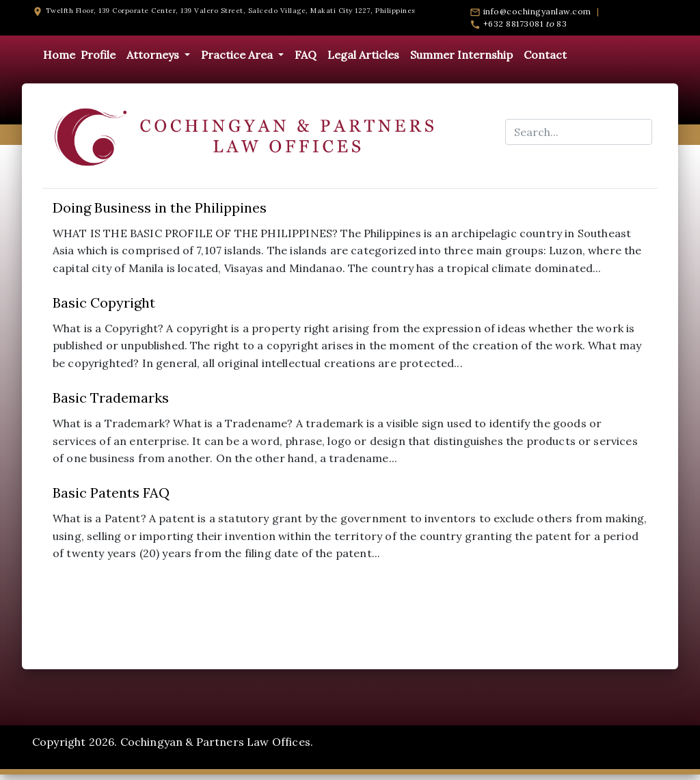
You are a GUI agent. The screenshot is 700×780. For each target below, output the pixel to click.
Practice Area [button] (238, 55)
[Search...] (579, 132)
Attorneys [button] (154, 55)
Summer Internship (461, 55)
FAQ (306, 55)
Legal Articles (363, 55)
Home (59, 55)
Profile (98, 55)
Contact (545, 55)
